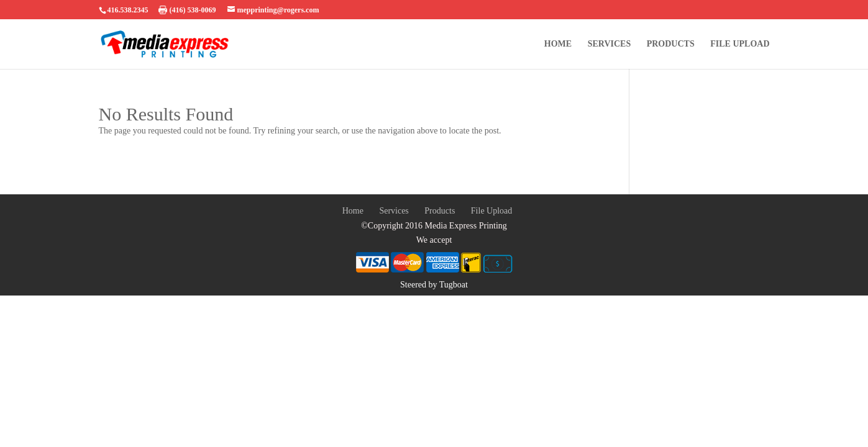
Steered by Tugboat (434, 285)
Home (558, 44)
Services (610, 44)
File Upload (740, 44)
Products (671, 44)
